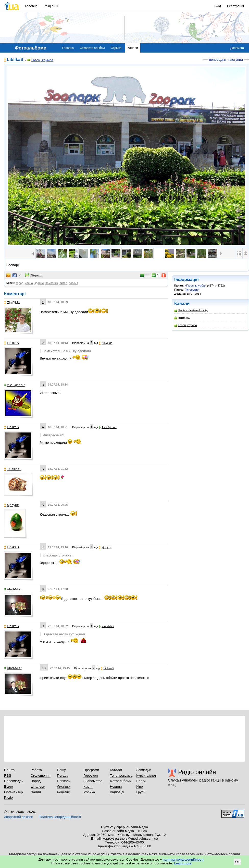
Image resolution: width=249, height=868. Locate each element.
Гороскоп (91, 776)
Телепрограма (121, 776)
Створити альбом (92, 48)
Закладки (144, 770)
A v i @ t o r (14, 385)
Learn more (183, 863)
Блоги (141, 781)
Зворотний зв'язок (18, 817)
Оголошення (41, 776)
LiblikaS (15, 60)
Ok (237, 862)
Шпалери (38, 786)
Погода (63, 776)
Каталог (116, 770)
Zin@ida (12, 302)
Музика (89, 792)
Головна (31, 6)
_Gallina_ (13, 469)
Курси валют (146, 776)
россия (73, 283)
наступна (236, 60)
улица (29, 283)
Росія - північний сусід (191, 310)
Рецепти (64, 792)
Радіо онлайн (197, 772)
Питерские (191, 290)
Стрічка (116, 48)
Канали (133, 48)
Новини (116, 786)
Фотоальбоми (121, 781)
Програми (91, 770)
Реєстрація (235, 6)
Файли (36, 792)
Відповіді (117, 792)
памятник (52, 283)
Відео (9, 786)
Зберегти (34, 275)
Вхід (218, 6)
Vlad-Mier (13, 589)
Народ (36, 781)
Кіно (140, 786)
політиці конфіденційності (183, 859)
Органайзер (13, 792)
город (20, 283)
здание (39, 283)
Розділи (49, 6)
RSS (8, 776)
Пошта (9, 770)
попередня (217, 60)
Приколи (64, 781)
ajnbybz (11, 505)
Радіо (8, 797)
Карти (88, 786)
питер (63, 283)
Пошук (62, 770)
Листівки (64, 786)
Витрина (182, 318)
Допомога (237, 48)
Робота (36, 770)
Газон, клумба (40, 60)
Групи (141, 792)
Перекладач (14, 781)
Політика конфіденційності (60, 817)
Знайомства (93, 781)
